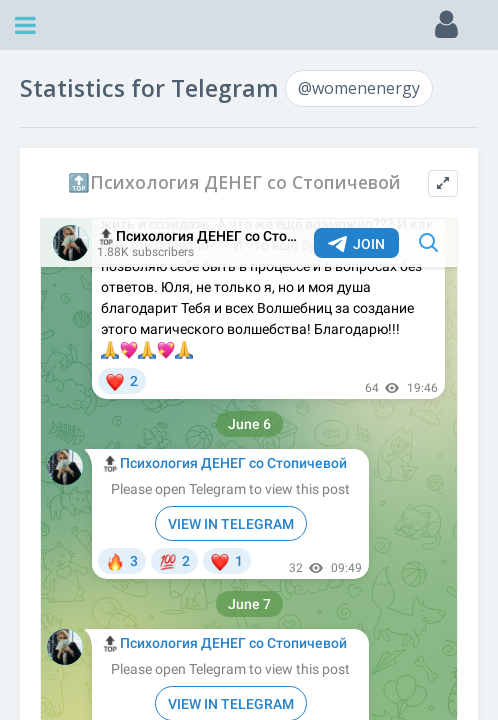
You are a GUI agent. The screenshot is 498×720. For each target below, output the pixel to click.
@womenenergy (359, 88)
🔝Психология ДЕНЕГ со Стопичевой (234, 182)
